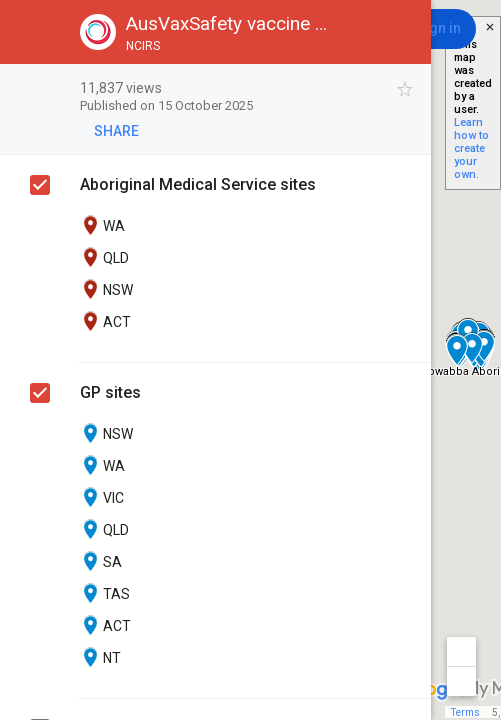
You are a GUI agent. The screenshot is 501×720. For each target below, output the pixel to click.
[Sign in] (438, 29)
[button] (32, 32)
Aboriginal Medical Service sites (198, 184)
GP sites (110, 392)
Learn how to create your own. (471, 148)
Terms (465, 712)
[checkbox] (405, 89)
